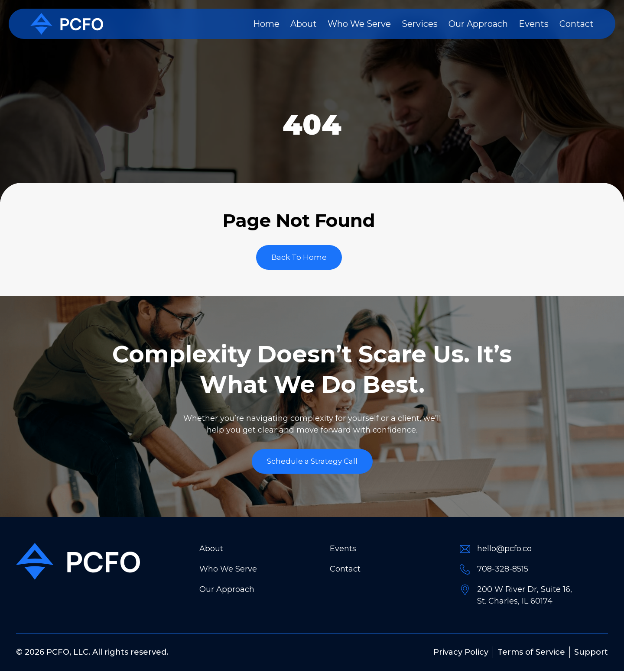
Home (266, 24)
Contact (577, 24)
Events (534, 24)
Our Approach (478, 24)
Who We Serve (359, 24)
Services (420, 24)
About (304, 24)
